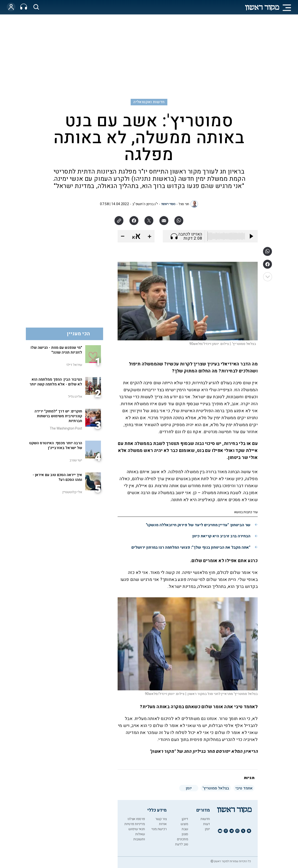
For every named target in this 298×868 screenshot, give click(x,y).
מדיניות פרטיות (135, 824)
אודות (163, 824)
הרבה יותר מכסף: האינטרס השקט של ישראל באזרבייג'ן (56, 445)
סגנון (185, 834)
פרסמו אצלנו (136, 819)
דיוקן (185, 819)
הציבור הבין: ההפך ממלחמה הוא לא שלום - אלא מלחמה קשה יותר (56, 382)
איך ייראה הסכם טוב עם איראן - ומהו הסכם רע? (57, 477)
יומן (207, 829)
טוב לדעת (182, 844)
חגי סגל (184, 204)
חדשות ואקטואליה (149, 102)
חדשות (205, 819)
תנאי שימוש (137, 829)
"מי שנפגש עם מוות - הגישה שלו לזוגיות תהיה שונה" (56, 350)
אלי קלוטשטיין (72, 492)
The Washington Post (66, 428)
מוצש (184, 824)
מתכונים (183, 839)
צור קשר (161, 819)
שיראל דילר (74, 365)
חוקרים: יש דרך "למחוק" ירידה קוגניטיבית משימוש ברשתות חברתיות (58, 416)
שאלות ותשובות (139, 837)
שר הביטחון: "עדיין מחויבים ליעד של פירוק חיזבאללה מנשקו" (198, 525)
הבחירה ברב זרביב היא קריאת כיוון (221, 536)
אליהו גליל (75, 397)
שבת (185, 829)
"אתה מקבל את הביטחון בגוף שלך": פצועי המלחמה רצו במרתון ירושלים (191, 547)
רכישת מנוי (159, 829)
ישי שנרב (76, 460)
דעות (206, 824)
